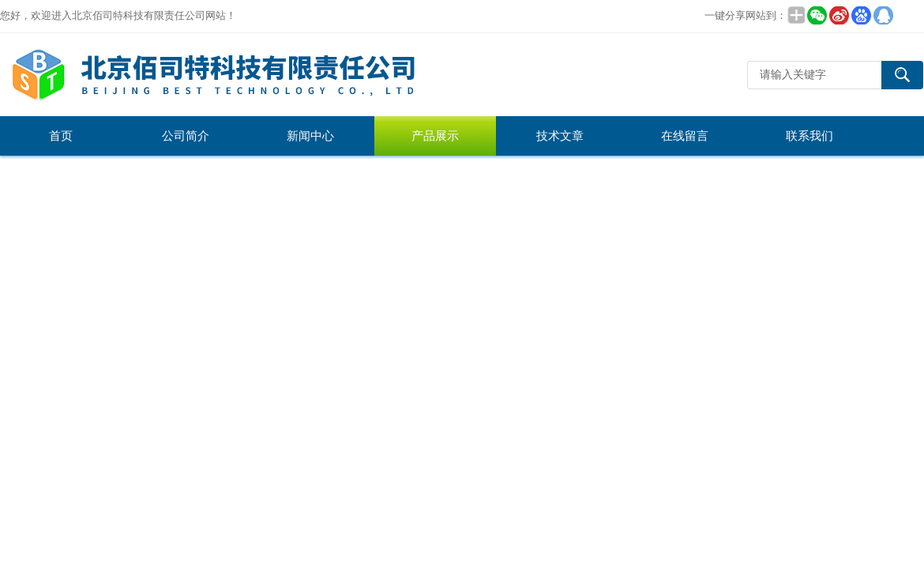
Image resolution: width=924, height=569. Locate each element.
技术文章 (560, 136)
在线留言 (685, 136)
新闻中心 (310, 136)
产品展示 (435, 136)
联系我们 (809, 136)
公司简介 (186, 136)
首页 (61, 136)
